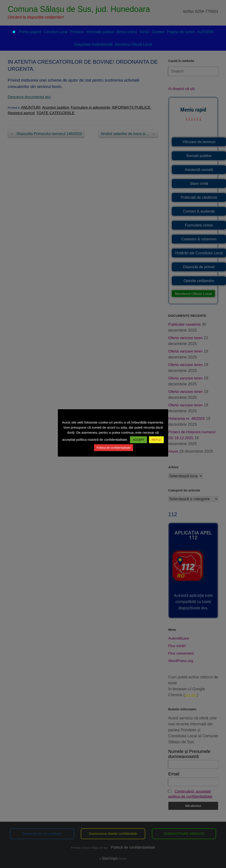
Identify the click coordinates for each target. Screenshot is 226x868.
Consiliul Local (56, 32)
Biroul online (127, 32)
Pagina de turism (181, 32)
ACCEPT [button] (138, 440)
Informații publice (100, 32)
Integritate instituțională (93, 44)
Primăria (77, 32)
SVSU (145, 32)
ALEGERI (205, 32)
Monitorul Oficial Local (133, 44)
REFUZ (156, 440)
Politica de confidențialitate (114, 448)
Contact (158, 32)
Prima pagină (27, 32)
